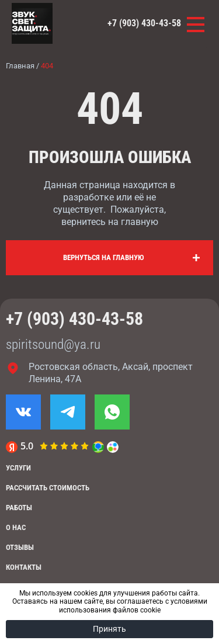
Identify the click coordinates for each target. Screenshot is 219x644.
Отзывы (20, 547)
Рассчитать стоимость (48, 488)
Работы (19, 508)
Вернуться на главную (104, 257)
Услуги (18, 468)
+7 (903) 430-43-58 (144, 23)
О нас (16, 527)
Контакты (24, 567)
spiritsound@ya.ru (53, 344)
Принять (109, 629)
